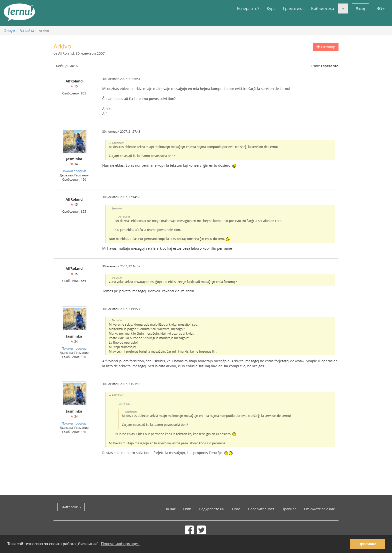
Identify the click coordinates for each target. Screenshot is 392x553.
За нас (170, 509)
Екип (187, 509)
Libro (236, 509)
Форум (9, 31)
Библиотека (322, 8)
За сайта (27, 31)
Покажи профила (74, 171)
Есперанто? (248, 8)
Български (71, 507)
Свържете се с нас (319, 509)
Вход (360, 9)
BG (380, 8)
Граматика (293, 8)
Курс (271, 8)
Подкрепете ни (212, 509)
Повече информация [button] (120, 544)
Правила (289, 509)
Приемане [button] (367, 544)
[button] (343, 8)
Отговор (326, 47)
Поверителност (261, 509)
